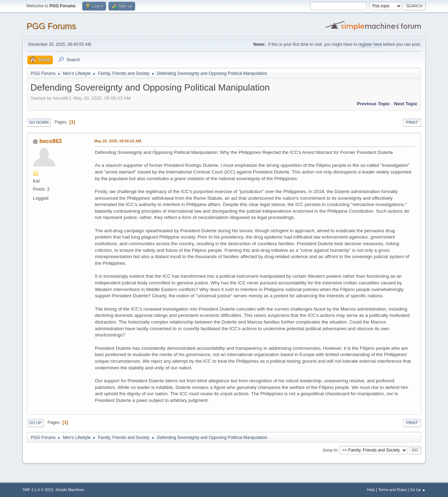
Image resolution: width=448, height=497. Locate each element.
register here (370, 44)
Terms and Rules (393, 490)
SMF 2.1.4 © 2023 (38, 490)
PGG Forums (51, 26)
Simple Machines (70, 490)
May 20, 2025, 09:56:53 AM (118, 141)
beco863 (50, 141)
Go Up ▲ (418, 490)
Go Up (35, 423)
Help (371, 490)
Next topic (406, 104)
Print (412, 122)
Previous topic (373, 104)
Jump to (330, 450)
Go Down (39, 122)
